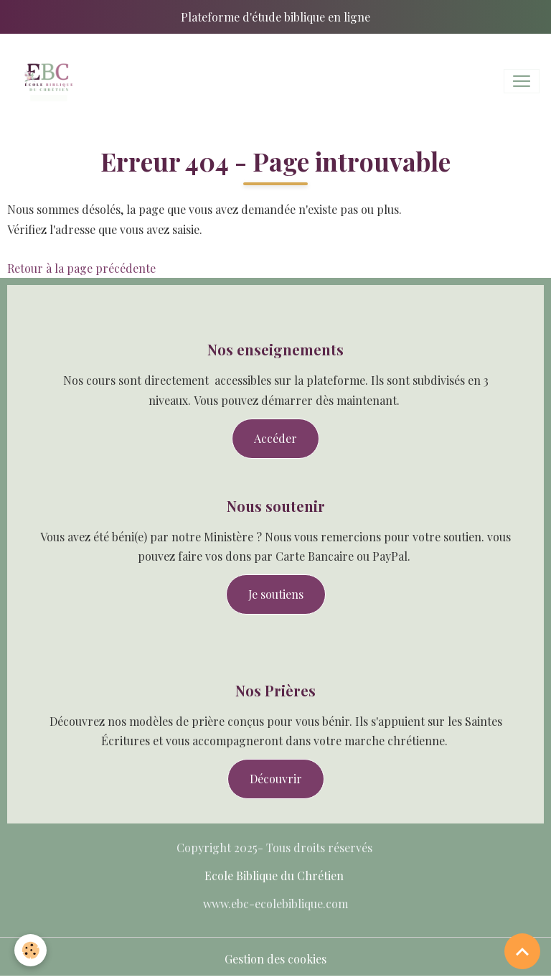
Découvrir (276, 779)
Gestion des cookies (275, 959)
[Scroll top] (522, 951)
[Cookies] (30, 950)
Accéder (275, 438)
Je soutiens (276, 594)
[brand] (50, 81)
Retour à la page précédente (81, 268)
